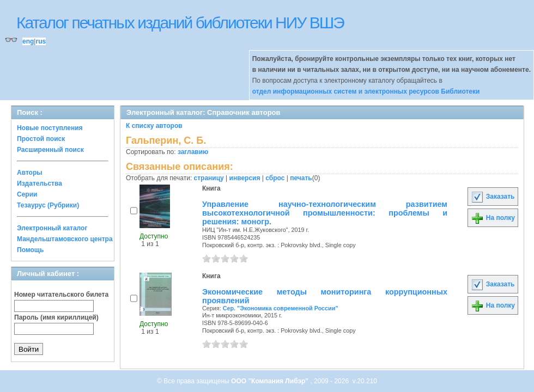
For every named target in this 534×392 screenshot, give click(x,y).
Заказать (493, 197)
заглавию (193, 152)
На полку (493, 218)
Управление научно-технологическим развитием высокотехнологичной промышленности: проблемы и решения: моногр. (325, 213)
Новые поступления (50, 128)
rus (41, 41)
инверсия (245, 178)
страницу (209, 178)
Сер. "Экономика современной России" (281, 308)
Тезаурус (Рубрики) (48, 205)
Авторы (30, 173)
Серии (27, 194)
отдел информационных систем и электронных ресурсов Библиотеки (366, 91)
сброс (275, 178)
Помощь (30, 250)
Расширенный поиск (50, 150)
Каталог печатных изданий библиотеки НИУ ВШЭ (180, 23)
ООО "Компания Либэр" (271, 381)
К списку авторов (154, 126)
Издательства (40, 183)
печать (301, 178)
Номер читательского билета (61, 295)
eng (28, 41)
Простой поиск (41, 139)
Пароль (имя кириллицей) (56, 317)
